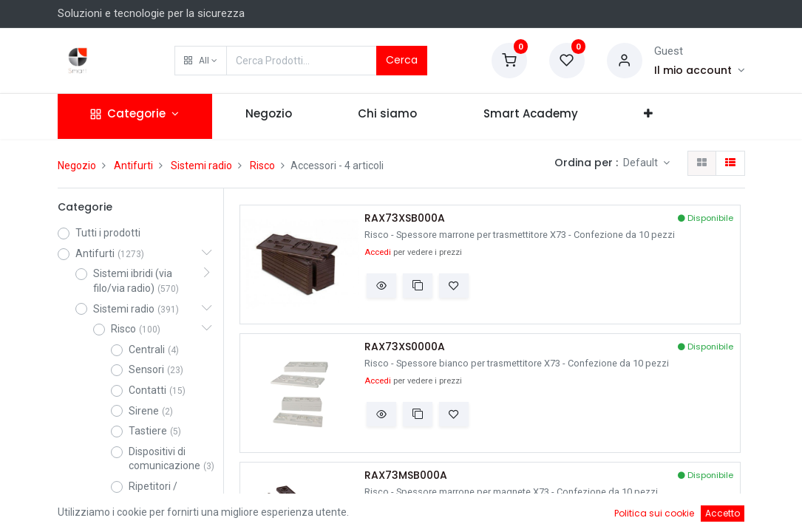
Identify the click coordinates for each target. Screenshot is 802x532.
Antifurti (133, 166)
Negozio (77, 166)
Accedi (378, 252)
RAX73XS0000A (405, 347)
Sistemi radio (201, 166)
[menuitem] (269, 116)
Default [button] (642, 163)
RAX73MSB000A (406, 475)
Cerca (402, 60)
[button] (201, 61)
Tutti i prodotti (108, 233)
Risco (262, 166)
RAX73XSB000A (405, 218)
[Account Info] (700, 70)
